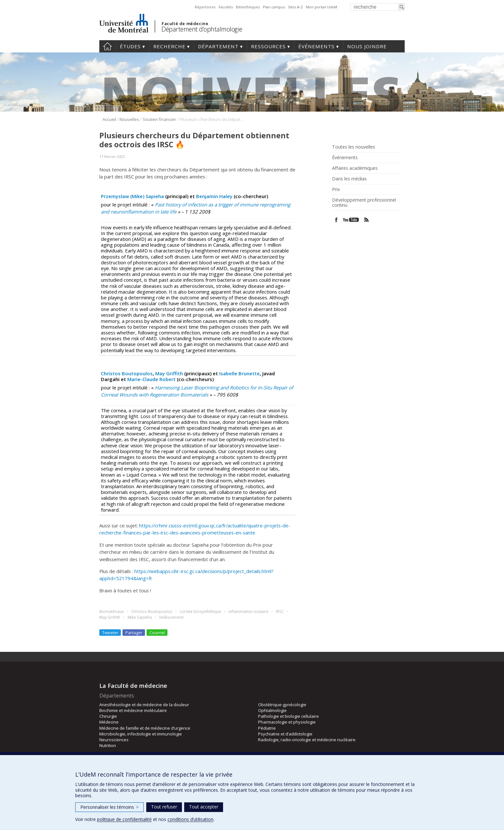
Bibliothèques (248, 7)
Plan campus (274, 7)
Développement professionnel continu (364, 203)
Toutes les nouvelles (354, 147)
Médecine (109, 722)
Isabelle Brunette (239, 373)
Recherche (169, 46)
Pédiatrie (267, 728)
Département (218, 46)
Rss (367, 220)
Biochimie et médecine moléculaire (133, 710)
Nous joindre (367, 46)
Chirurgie (108, 716)
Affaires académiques (355, 168)
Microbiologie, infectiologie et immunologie (141, 734)
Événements (316, 46)
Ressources (268, 46)
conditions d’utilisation (190, 819)
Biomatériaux (112, 611)
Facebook (336, 220)
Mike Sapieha (140, 617)
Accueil (108, 46)
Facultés (226, 7)
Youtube (351, 220)
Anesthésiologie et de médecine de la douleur (144, 705)
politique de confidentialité (124, 819)
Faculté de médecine (185, 23)
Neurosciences (114, 740)
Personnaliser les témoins (109, 807)
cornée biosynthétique (200, 611)
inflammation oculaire (248, 611)
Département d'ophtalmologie (202, 29)
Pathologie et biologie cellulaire (288, 716)
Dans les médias (349, 179)
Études (130, 46)
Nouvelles (129, 119)
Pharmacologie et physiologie (287, 722)
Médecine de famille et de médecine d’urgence (145, 728)
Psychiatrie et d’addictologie (285, 734)
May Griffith (169, 373)
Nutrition (108, 745)
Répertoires (205, 7)
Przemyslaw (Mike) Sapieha (132, 196)
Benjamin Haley (214, 196)
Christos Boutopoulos (127, 373)
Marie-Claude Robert (151, 379)
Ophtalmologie (272, 710)
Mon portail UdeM (322, 7)
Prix (336, 189)
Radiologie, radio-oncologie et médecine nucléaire (307, 740)
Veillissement (171, 617)
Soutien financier (159, 119)
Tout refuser (164, 807)
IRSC (280, 611)
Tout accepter (204, 807)
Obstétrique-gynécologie (282, 705)
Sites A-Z (295, 7)
